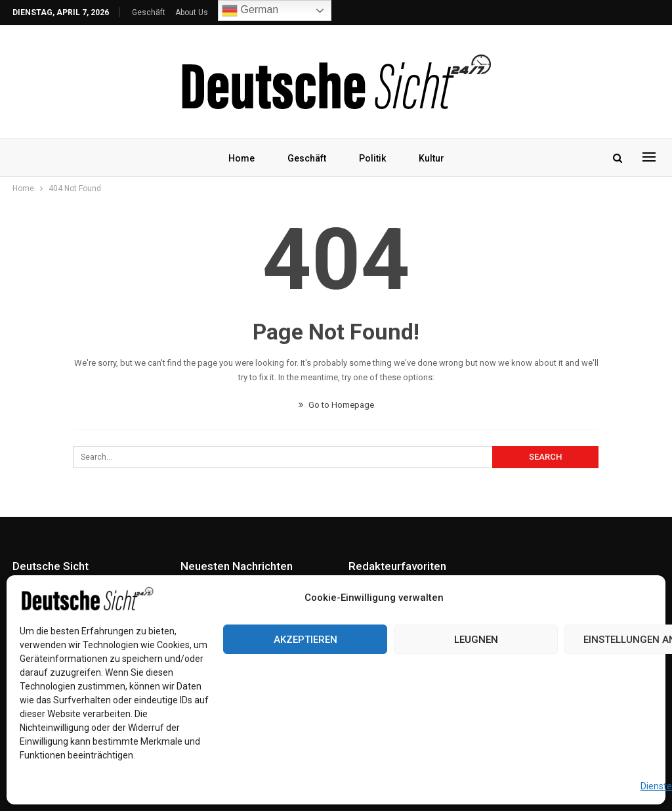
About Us (192, 12)
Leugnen (476, 640)
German (250, 11)
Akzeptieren (305, 640)
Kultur (434, 158)
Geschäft (149, 12)
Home (238, 158)
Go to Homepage (336, 405)
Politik (373, 158)
